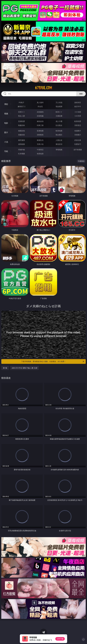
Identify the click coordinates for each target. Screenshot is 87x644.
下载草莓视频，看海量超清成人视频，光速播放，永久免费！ (53, 361)
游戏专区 (78, 102)
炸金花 (40, 106)
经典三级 (40, 125)
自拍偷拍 (40, 112)
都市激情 (22, 140)
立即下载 (60, 639)
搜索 (81, 94)
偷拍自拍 (40, 121)
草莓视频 (59, 150)
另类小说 (40, 144)
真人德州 (40, 102)
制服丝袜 (22, 125)
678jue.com (43, 88)
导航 (6, 151)
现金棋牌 (59, 106)
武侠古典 (78, 140)
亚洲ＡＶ (22, 112)
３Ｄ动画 (78, 112)
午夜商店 (40, 150)
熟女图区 (59, 135)
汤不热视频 (78, 150)
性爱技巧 (78, 144)
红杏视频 (22, 154)
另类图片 (78, 135)
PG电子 (22, 102)
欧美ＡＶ (59, 112)
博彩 (6, 104)
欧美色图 (59, 131)
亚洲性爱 (22, 121)
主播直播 (59, 116)
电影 (6, 123)
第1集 (5, 368)
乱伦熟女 (59, 125)
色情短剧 (40, 154)
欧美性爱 (78, 121)
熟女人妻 (22, 116)
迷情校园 (22, 144)
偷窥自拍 (22, 131)
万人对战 (59, 102)
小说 (6, 142)
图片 (6, 132)
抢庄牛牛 (78, 106)
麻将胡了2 (22, 106)
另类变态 (78, 125)
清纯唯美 (40, 135)
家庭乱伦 (40, 140)
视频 (6, 114)
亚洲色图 (40, 131)
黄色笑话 (59, 144)
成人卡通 (59, 121)
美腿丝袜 (22, 135)
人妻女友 (59, 140)
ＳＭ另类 (78, 116)
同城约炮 (22, 150)
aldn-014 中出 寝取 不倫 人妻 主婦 (24, 368)
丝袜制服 (40, 116)
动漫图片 (78, 131)
